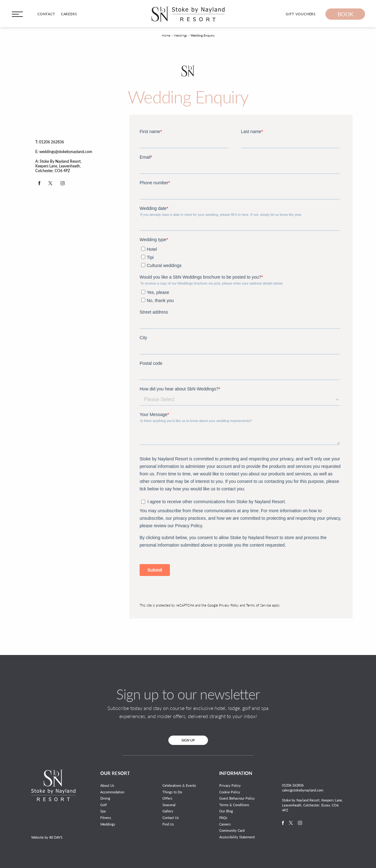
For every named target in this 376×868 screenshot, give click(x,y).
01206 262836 (52, 142)
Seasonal (169, 805)
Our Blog (226, 811)
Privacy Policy (229, 605)
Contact (46, 14)
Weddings (180, 35)
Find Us (168, 824)
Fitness (106, 818)
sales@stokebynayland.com (303, 790)
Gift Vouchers (301, 14)
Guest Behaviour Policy (237, 798)
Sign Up (188, 740)
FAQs (223, 818)
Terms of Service (259, 605)
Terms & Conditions (234, 805)
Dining (105, 798)
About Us (107, 785)
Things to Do (172, 792)
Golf (104, 805)
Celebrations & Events (179, 785)
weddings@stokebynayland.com (66, 152)
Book (345, 14)
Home (166, 35)
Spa (103, 811)
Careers (69, 14)
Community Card (232, 830)
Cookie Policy (230, 792)
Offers (167, 798)
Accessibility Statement (237, 837)
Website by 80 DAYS (47, 837)
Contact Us (171, 818)
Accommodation (112, 792)
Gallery (168, 811)
